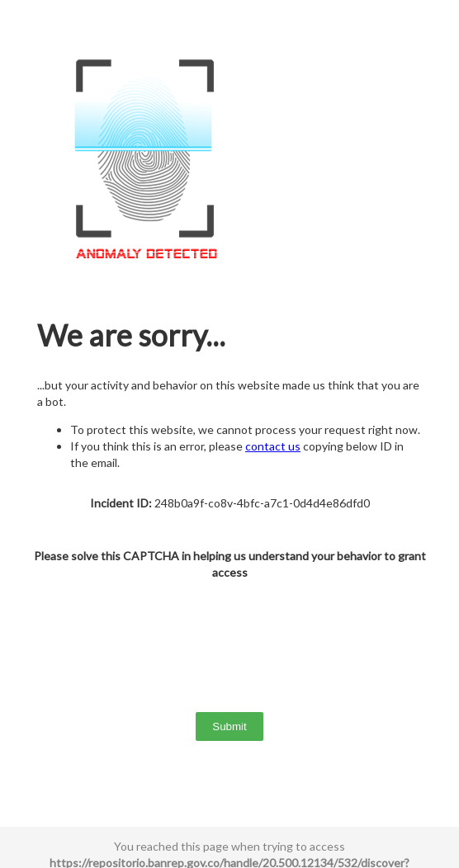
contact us (273, 446)
